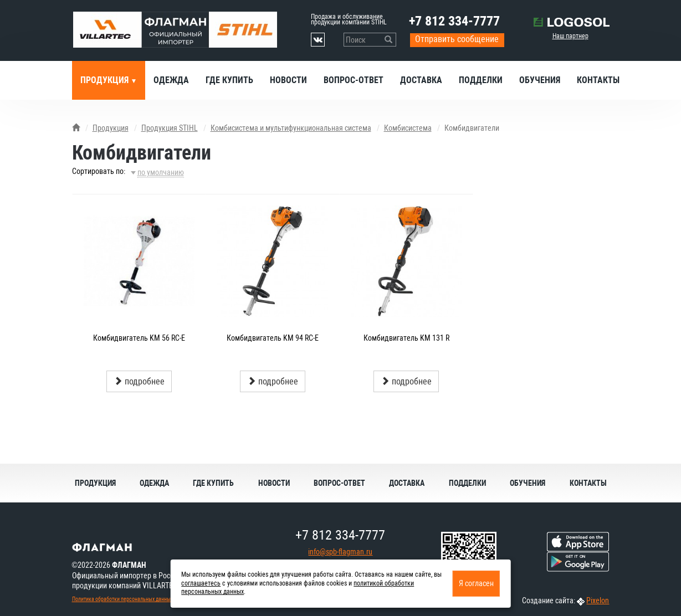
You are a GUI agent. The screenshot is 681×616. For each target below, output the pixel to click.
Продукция (106, 80)
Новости (288, 80)
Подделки (481, 80)
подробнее (139, 381)
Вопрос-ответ (354, 80)
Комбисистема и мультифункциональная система (291, 128)
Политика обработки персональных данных (122, 599)
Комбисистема (408, 128)
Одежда (171, 80)
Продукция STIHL (170, 128)
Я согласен (476, 583)
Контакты (598, 80)
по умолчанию (161, 172)
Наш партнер (570, 36)
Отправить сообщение (457, 39)
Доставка (421, 80)
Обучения (540, 80)
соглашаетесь (201, 583)
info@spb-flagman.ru (340, 552)
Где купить (229, 80)
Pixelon (598, 600)
